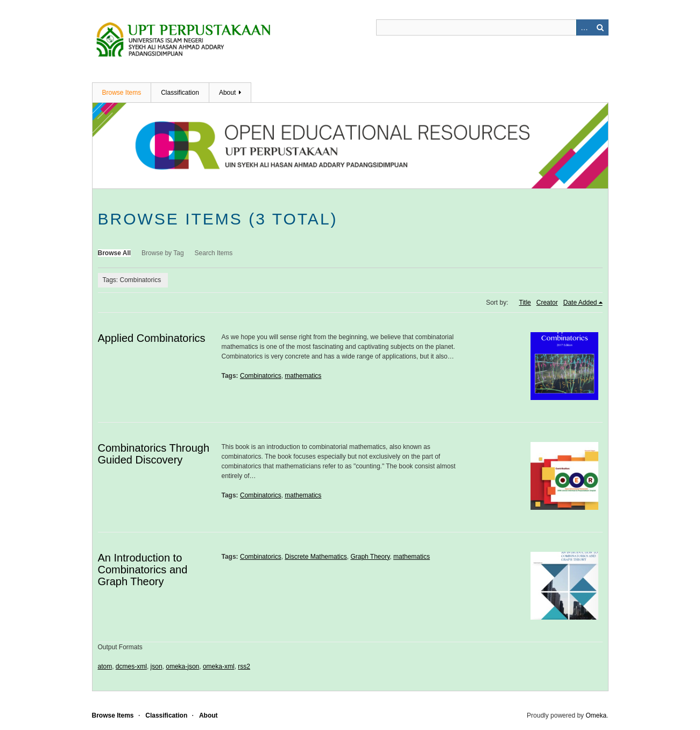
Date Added (580, 303)
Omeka (596, 715)
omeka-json (182, 666)
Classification (180, 93)
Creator (547, 303)
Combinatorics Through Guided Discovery (154, 454)
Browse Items (122, 93)
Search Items (214, 253)
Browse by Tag (163, 253)
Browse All (115, 253)
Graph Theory (370, 557)
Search (600, 27)
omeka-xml (219, 666)
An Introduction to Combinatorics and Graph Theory (143, 570)
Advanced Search (584, 27)
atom (105, 666)
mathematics (303, 376)
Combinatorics (261, 376)
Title (525, 303)
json (157, 666)
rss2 (244, 666)
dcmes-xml (131, 666)
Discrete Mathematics (316, 557)
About (227, 93)
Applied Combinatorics (152, 338)
